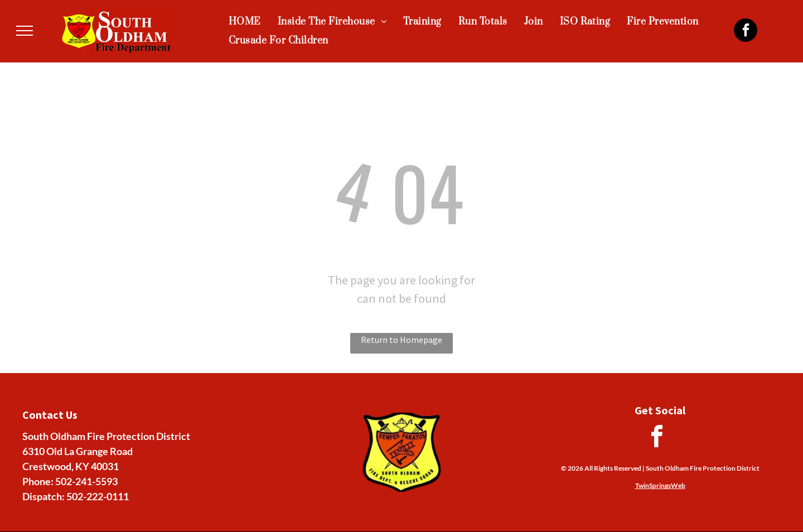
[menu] (25, 31)
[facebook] (746, 32)
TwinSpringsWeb (660, 485)
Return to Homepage (401, 340)
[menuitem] (245, 22)
